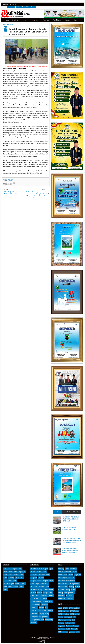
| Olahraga (77, 20)
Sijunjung (34, 611)
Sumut (5, 590)
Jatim (16, 572)
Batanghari (34, 575)
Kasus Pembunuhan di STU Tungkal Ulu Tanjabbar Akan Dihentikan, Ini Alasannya (70, 551)
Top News (58, 512)
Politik (68, 629)
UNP (60, 632)
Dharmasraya (45, 584)
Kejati (69, 620)
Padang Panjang (69, 593)
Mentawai (44, 596)
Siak (47, 608)
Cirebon (61, 572)
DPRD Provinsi (75, 614)
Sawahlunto (62, 599)
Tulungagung (49, 620)
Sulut (10, 587)
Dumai (60, 575)
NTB (22, 578)
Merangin (51, 596)
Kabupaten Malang (37, 590)
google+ (79, 4)
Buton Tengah (35, 584)
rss (82, 4)
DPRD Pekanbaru (64, 614)
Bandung (61, 569)
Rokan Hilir (44, 605)
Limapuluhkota (48, 593)
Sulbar (17, 584)
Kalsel (11, 575)
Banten (39, 572)
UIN (76, 629)
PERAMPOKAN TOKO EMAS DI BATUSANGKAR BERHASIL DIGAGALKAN (71, 519)
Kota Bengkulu (63, 578)
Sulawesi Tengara (9, 584)
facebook (76, 4)
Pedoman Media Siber (23, 7)
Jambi (5, 572)
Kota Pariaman (63, 584)
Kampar (33, 593)
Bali (9, 569)
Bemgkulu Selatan (44, 575)
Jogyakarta (22, 572)
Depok (75, 572)
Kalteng (16, 575)
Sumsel (21, 587)
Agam (51, 569)
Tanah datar (34, 614)
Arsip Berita (67, 512)
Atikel (60, 608)
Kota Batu (71, 578)
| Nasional (9, 20)
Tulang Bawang (44, 617)
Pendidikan (62, 629)
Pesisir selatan (35, 605)
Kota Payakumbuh (74, 584)
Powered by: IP (42, 642)
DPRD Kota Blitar (74, 608)
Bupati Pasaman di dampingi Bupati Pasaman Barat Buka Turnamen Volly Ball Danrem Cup (28, 32)
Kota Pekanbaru (63, 587)
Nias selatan (43, 599)
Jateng (11, 572)
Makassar (61, 590)
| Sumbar (61, 20)
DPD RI (65, 608)
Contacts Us (11, 7)
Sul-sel (15, 581)
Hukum (61, 617)
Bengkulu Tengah (48, 581)
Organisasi (62, 626)
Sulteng (23, 584)
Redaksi (33, 7)
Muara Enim (35, 599)
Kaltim (22, 575)
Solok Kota (70, 599)
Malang (68, 590)
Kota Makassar (70, 581)
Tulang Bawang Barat (37, 620)
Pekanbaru (62, 596)
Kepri (5, 578)
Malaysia (61, 623)
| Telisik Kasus (50, 20)
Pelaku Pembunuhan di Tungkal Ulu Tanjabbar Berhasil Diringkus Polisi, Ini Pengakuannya (71, 540)
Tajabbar (50, 611)
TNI (72, 629)
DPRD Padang (74, 611)
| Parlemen (18, 20)
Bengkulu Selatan (36, 581)
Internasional (68, 617)
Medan (73, 590)
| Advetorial (29, 20)
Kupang (72, 587)
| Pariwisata (39, 20)
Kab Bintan (34, 587)
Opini (73, 623)
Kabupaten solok (48, 590)
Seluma (42, 608)
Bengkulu (14, 569)
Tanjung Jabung (44, 614)
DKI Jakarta (68, 572)
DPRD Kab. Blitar (64, 611)
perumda (72, 632)
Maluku (17, 578)
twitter (73, 4)
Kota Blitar (61, 581)
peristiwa (65, 632)
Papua (9, 581)
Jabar (20, 569)
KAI (74, 617)
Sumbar (15, 587)
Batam (44, 572)
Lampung (11, 578)
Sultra (5, 587)
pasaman (10, 181)
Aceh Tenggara (43, 569)
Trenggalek (34, 617)
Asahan (33, 572)
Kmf (74, 620)
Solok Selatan (42, 611)
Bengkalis (34, 578)
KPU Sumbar (62, 620)
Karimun (40, 593)
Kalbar (5, 575)
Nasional (68, 623)
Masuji (37, 596)
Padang (61, 593)
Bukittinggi (73, 569)
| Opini (69, 20)
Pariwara (69, 626)
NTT (5, 581)
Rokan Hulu (34, 608)
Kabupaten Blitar (44, 587)
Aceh (5, 569)
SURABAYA (70, 596)
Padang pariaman (36, 602)
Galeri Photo (76, 512)
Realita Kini (34, 637)
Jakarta (71, 575)
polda (78, 632)
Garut (65, 575)
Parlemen (76, 626)
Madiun (78, 587)
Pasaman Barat (47, 602)
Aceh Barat (34, 569)
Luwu (33, 596)
